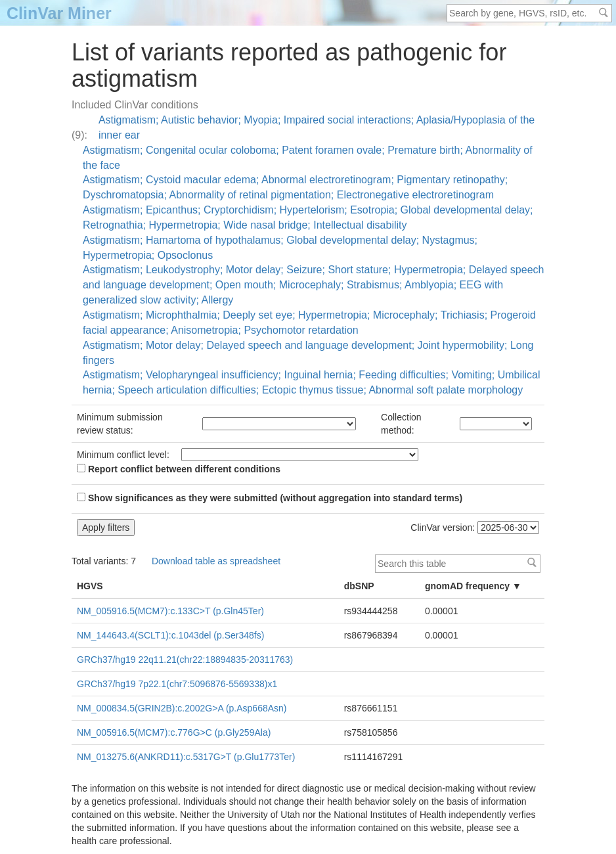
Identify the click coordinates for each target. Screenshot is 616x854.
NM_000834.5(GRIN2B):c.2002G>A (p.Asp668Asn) (182, 708)
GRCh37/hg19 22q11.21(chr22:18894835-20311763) (185, 660)
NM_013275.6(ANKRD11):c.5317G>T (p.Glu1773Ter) (186, 757)
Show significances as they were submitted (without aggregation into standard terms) (270, 498)
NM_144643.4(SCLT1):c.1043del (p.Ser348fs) (170, 635)
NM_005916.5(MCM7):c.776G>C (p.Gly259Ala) (174, 732)
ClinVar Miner (59, 13)
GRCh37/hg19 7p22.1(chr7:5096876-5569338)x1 (177, 684)
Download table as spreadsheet (216, 561)
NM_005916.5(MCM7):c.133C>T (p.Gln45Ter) (170, 611)
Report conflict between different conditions (179, 469)
